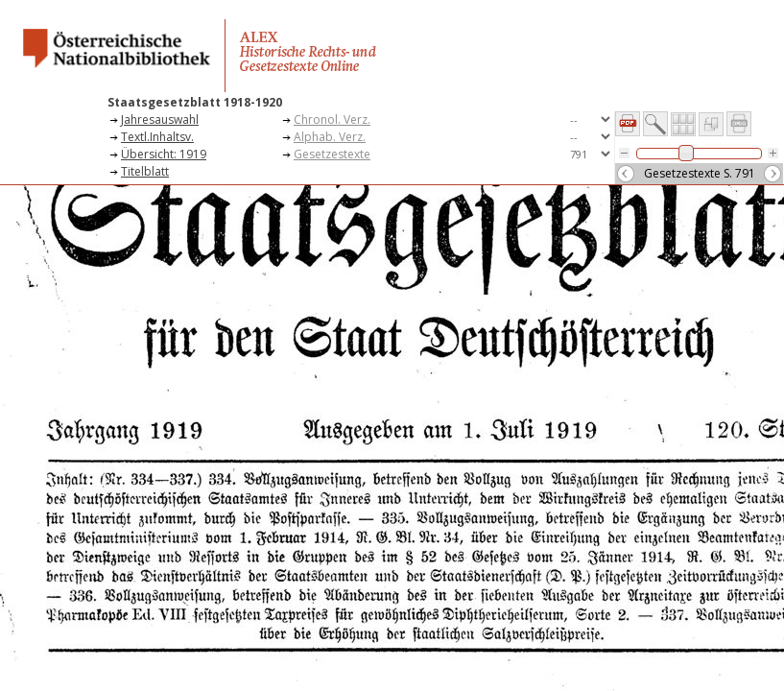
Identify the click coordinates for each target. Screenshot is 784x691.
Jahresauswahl (160, 119)
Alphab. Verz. (330, 137)
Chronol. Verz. (332, 119)
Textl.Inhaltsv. (157, 137)
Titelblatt (145, 171)
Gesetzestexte (332, 154)
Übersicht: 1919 (164, 154)
